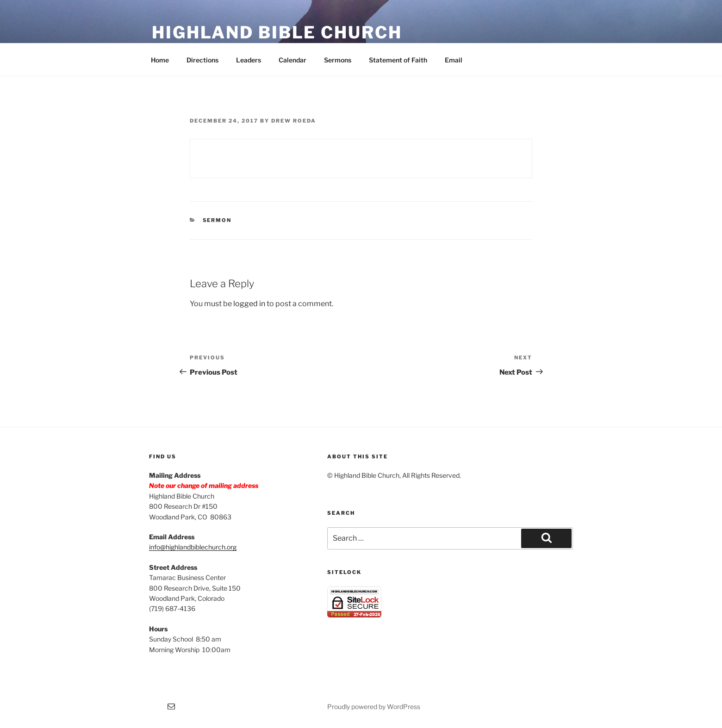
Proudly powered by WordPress (374, 706)
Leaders (249, 60)
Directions (202, 60)
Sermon (217, 220)
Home (160, 60)
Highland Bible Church (277, 32)
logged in (249, 304)
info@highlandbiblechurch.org (193, 547)
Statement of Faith (398, 60)
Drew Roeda (294, 121)
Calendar (293, 60)
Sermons (338, 60)
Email (454, 60)
